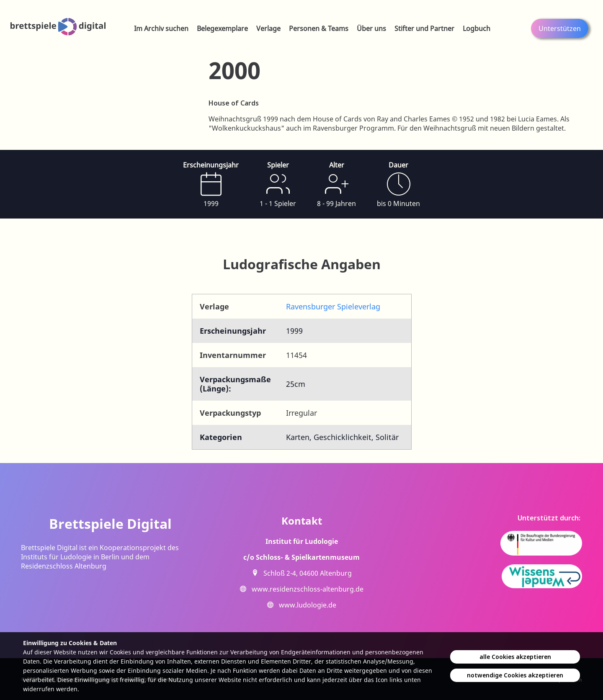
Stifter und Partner (424, 28)
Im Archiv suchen (161, 28)
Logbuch (477, 28)
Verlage (268, 28)
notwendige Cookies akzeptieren (515, 675)
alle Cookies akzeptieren (515, 657)
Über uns (371, 28)
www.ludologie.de (308, 605)
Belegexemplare (222, 28)
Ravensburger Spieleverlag (333, 306)
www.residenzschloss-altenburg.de (308, 589)
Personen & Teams (319, 28)
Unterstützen (560, 28)
